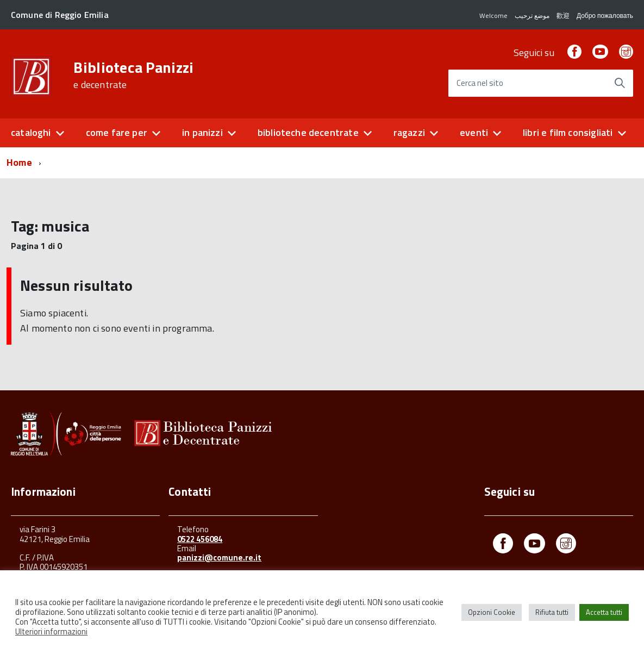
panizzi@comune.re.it (219, 558)
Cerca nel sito (480, 83)
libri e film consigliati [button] (568, 132)
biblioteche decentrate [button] (308, 132)
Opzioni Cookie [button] (492, 612)
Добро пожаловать (605, 15)
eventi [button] (474, 132)
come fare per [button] (117, 132)
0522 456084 (200, 539)
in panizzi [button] (202, 132)
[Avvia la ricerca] (620, 83)
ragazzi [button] (409, 132)
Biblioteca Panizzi (133, 75)
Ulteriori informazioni (51, 631)
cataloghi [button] (31, 132)
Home (19, 162)
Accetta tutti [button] (604, 612)
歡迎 (563, 15)
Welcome (493, 15)
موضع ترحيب (532, 15)
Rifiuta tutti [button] (552, 612)
